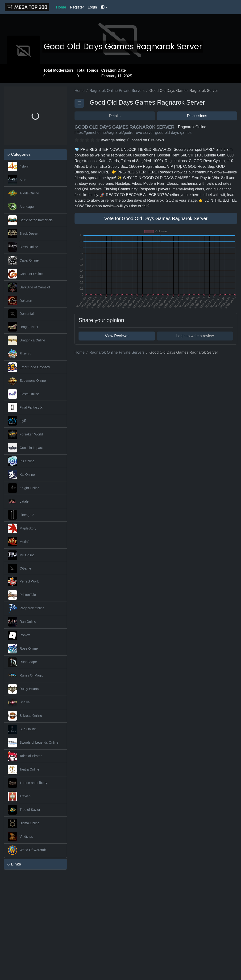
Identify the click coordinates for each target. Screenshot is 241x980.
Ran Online (28, 622)
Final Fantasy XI (31, 407)
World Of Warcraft (33, 850)
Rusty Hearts (29, 689)
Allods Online (29, 193)
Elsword (25, 354)
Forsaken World (31, 434)
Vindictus (26, 836)
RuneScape (28, 662)
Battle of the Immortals (36, 220)
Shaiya (25, 702)
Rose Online (29, 648)
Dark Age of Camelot (35, 287)
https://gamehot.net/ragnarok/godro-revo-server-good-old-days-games (133, 133)
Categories (21, 154)
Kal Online (27, 475)
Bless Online (29, 247)
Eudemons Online (33, 381)
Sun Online (28, 729)
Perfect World (30, 581)
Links (16, 864)
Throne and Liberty (33, 783)
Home (61, 7)
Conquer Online (31, 274)
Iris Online (27, 461)
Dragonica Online (32, 340)
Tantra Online (29, 769)
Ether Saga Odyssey (35, 367)
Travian (25, 796)
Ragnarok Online (32, 608)
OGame (25, 568)
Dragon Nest (29, 327)
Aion (23, 180)
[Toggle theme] (104, 7)
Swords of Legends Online (39, 742)
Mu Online (27, 555)
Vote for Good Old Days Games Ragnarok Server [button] (156, 218)
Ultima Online (29, 823)
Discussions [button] (197, 116)
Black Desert (29, 234)
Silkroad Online (31, 716)
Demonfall (27, 314)
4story (24, 166)
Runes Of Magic (31, 675)
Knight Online (29, 488)
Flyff (23, 421)
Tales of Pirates (31, 756)
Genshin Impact (31, 448)
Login (92, 7)
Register (77, 7)
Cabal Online (29, 260)
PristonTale (28, 595)
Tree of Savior (30, 810)
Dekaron (26, 301)
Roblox (25, 635)
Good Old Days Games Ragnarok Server (123, 47)
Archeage (27, 207)
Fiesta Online (29, 394)
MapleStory (28, 528)
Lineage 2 (27, 515)
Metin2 (25, 542)
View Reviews (117, 336)
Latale (24, 501)
